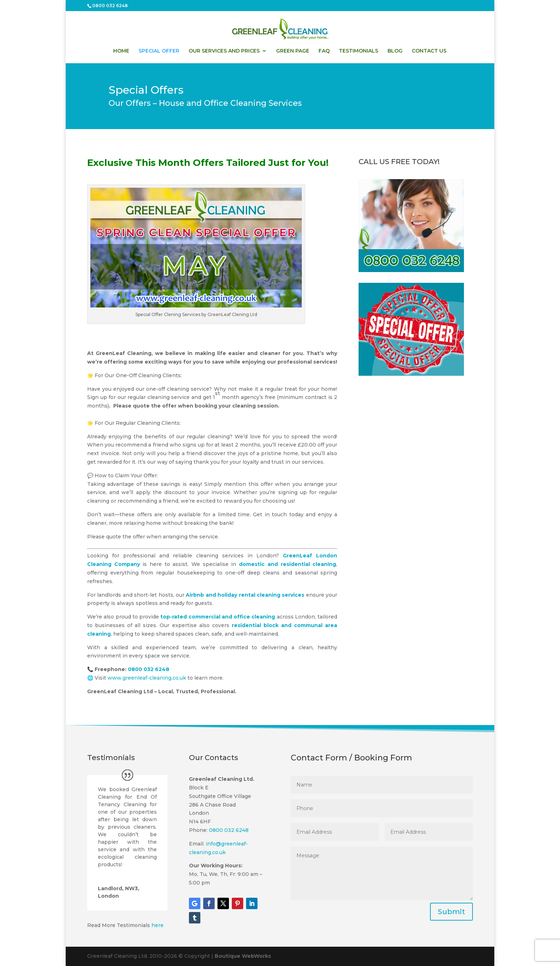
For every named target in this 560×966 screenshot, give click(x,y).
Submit (451, 912)
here (157, 925)
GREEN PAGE (293, 51)
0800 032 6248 (110, 6)
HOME (121, 51)
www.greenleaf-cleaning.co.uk (147, 678)
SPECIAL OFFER (159, 51)
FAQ (324, 51)
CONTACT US (429, 51)
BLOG (395, 51)
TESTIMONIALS (359, 51)
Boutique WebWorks (243, 956)
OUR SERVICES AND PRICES (224, 51)
